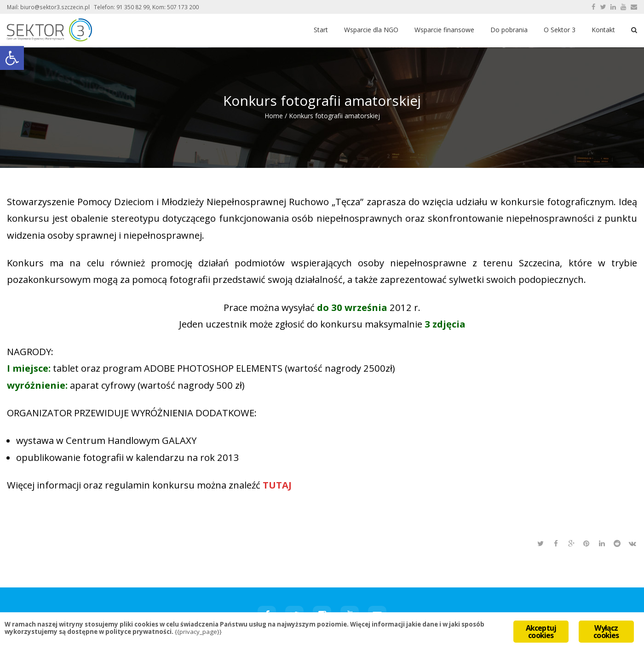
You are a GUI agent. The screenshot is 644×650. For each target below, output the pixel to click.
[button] (12, 58)
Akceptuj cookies (541, 632)
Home (274, 116)
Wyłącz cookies (606, 632)
